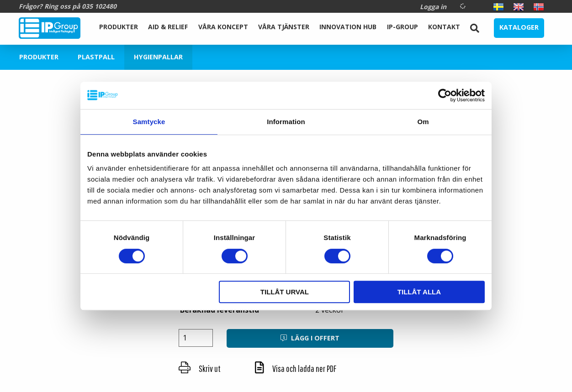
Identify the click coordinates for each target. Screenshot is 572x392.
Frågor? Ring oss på (68, 6)
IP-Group (403, 27)
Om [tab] (423, 122)
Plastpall (96, 57)
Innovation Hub (348, 27)
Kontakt (444, 27)
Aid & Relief (168, 27)
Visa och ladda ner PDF (296, 368)
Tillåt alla (419, 292)
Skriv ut (200, 368)
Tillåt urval (285, 292)
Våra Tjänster (284, 27)
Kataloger (519, 27)
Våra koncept (223, 27)
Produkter (119, 27)
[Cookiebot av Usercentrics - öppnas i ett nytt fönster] (445, 95)
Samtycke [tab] (149, 122)
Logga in (433, 7)
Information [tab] (286, 122)
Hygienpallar (158, 57)
